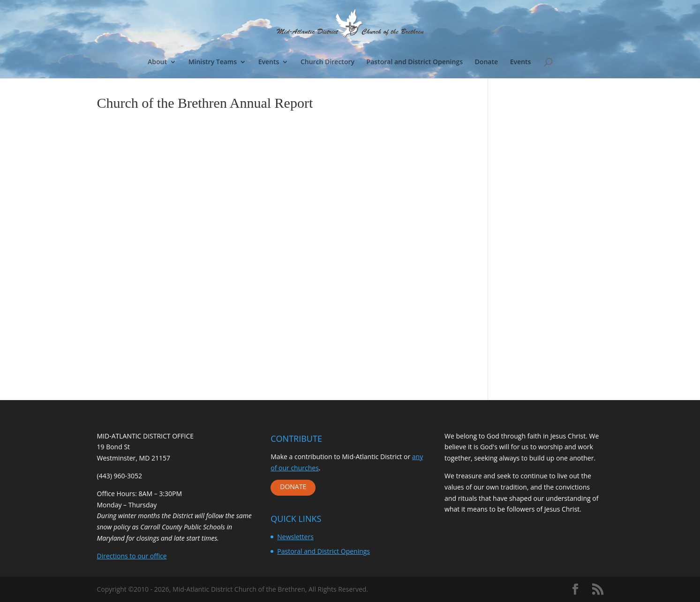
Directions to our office (132, 556)
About (157, 62)
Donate (486, 62)
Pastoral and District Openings (415, 62)
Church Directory (327, 62)
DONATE (293, 487)
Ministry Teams (213, 62)
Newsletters (295, 537)
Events (269, 62)
